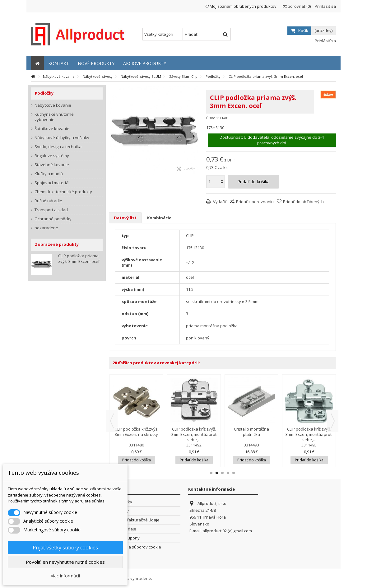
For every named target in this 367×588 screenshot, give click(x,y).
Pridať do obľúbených (303, 202)
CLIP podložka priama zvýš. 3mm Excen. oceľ (79, 259)
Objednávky (121, 502)
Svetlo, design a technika (58, 147)
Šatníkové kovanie (52, 129)
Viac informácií (65, 576)
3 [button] (222, 473)
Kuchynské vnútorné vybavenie (54, 117)
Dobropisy (119, 511)
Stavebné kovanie (52, 165)
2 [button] (217, 473)
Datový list (125, 218)
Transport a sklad (51, 210)
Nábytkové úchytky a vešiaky (62, 138)
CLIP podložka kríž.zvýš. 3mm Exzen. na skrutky (136, 432)
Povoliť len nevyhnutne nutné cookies (65, 562)
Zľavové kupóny (124, 538)
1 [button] (211, 473)
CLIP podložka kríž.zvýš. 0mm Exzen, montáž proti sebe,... (194, 434)
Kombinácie (159, 218)
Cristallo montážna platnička (251, 432)
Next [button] (333, 421)
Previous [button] (112, 421)
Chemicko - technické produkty (63, 192)
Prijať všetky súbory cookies (65, 548)
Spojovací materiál (52, 183)
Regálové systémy (52, 156)
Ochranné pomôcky (53, 219)
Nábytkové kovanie (53, 105)
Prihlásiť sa (325, 6)
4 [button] (228, 473)
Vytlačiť (219, 202)
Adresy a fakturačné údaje (134, 520)
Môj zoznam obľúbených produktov (241, 6)
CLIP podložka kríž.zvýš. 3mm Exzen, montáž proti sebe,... (309, 434)
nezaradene (46, 228)
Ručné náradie (48, 201)
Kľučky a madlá (49, 174)
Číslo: (211, 118)
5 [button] (234, 473)
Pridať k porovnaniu (255, 202)
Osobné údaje (123, 529)
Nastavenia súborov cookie (135, 547)
